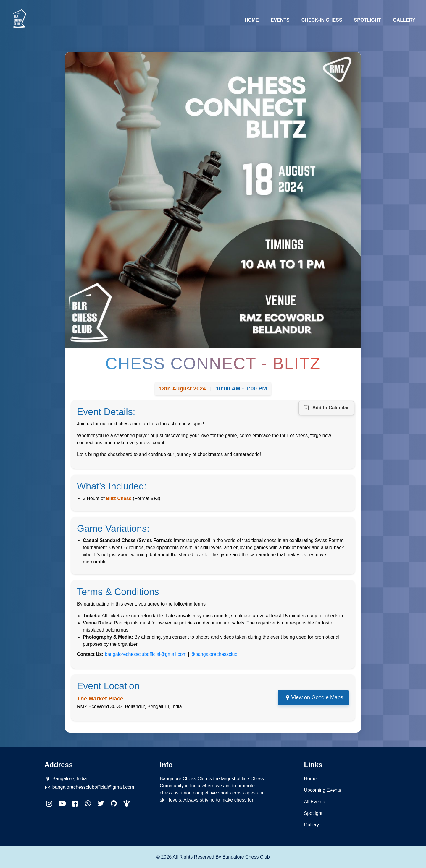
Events (280, 20)
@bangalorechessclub (214, 654)
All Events (315, 802)
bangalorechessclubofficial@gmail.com (146, 654)
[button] (127, 804)
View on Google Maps (317, 697)
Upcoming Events (323, 790)
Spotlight (368, 20)
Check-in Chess (322, 20)
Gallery (404, 20)
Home (255, 19)
